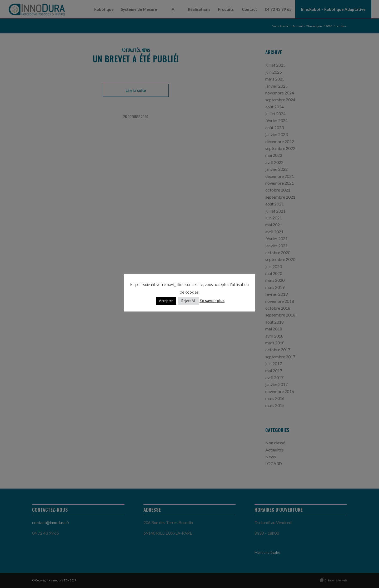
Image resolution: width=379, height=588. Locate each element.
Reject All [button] (188, 301)
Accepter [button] (166, 301)
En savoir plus (212, 300)
